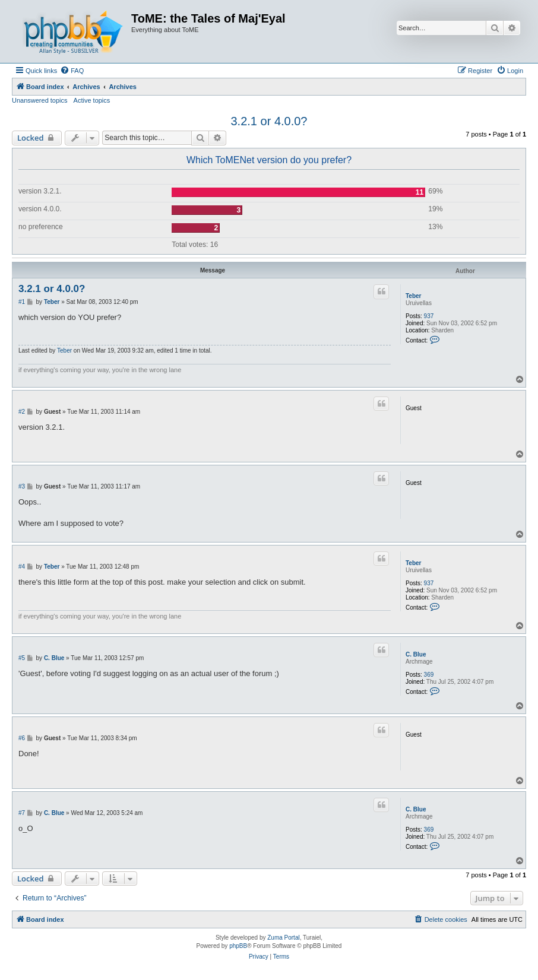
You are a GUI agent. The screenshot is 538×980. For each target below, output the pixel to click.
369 (429, 675)
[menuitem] (72, 71)
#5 (22, 658)
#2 (22, 412)
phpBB (238, 946)
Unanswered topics (40, 100)
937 (429, 316)
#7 (22, 813)
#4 (22, 567)
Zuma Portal (283, 938)
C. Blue (416, 654)
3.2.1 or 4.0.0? (269, 121)
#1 (22, 302)
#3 (22, 486)
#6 (22, 738)
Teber (414, 296)
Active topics (92, 100)
